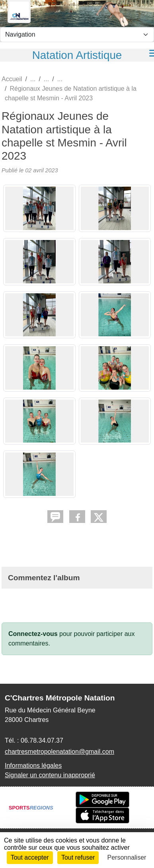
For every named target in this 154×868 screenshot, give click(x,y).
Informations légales (33, 766)
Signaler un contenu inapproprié (50, 775)
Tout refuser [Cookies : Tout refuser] (78, 857)
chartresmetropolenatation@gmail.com (59, 752)
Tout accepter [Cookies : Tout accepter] (30, 857)
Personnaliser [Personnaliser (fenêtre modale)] (127, 857)
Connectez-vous (33, 634)
